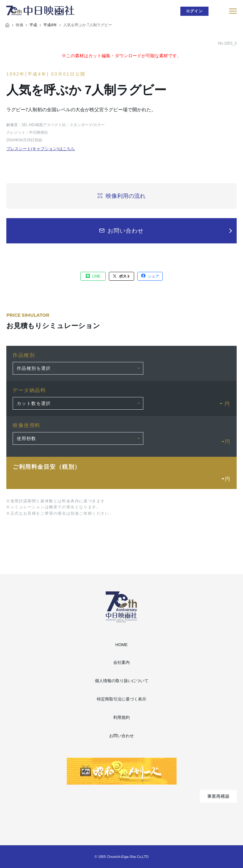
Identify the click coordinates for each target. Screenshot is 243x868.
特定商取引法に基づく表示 (121, 699)
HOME (122, 645)
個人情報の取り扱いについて (122, 681)
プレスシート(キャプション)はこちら (41, 149)
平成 (33, 25)
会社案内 (121, 662)
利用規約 (121, 717)
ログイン (194, 11)
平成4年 (50, 25)
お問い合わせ (121, 736)
